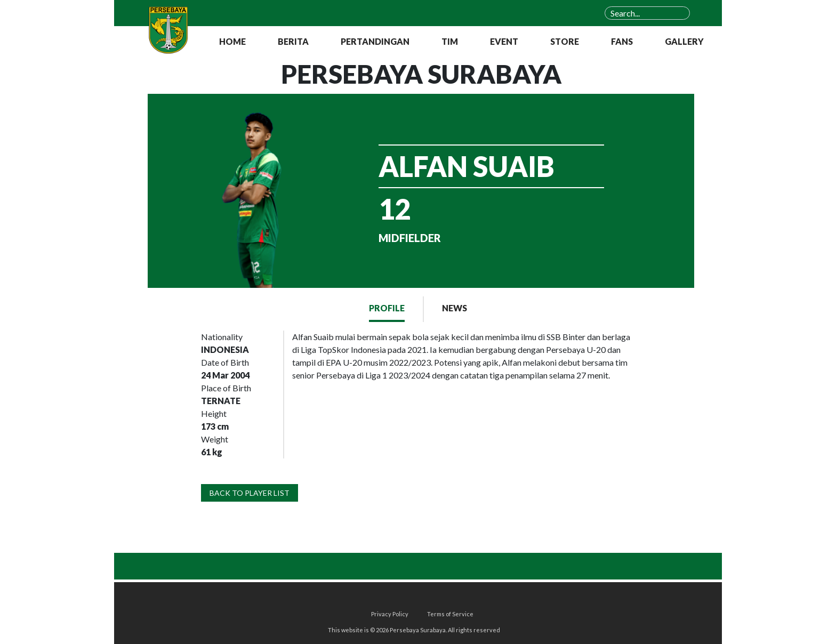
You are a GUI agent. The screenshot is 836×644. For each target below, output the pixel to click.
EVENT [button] (504, 41)
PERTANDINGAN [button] (375, 41)
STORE (565, 41)
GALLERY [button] (684, 41)
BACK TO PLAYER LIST (250, 493)
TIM (450, 41)
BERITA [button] (293, 41)
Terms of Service (450, 614)
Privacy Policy (390, 614)
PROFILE (387, 308)
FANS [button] (622, 41)
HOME (232, 41)
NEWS (455, 308)
